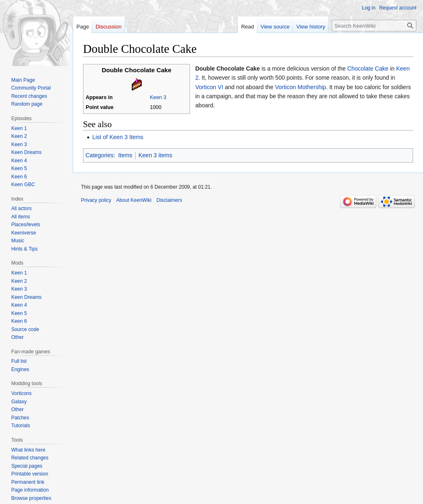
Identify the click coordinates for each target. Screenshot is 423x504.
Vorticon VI (209, 87)
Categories (100, 155)
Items (125, 155)
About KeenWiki (134, 200)
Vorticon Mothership (301, 87)
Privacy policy (96, 200)
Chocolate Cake (368, 69)
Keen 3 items (155, 155)
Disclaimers (169, 200)
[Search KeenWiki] (374, 26)
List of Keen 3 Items (118, 137)
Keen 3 (158, 97)
